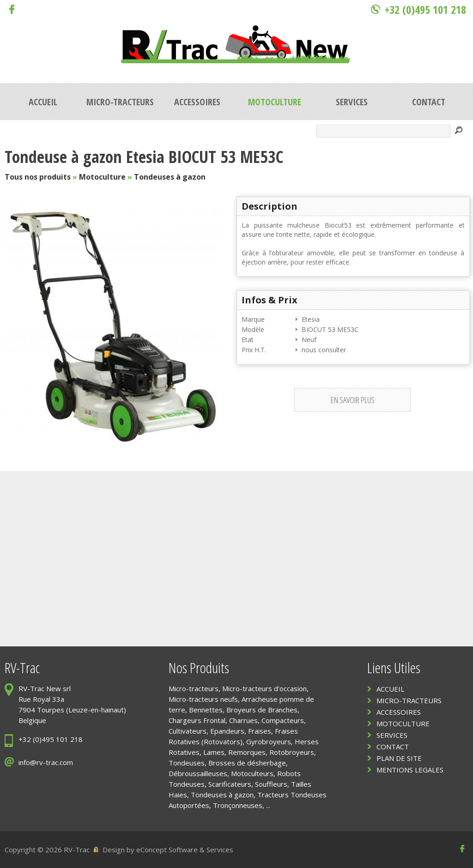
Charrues (243, 720)
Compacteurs (283, 720)
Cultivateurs (188, 731)
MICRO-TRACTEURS (409, 700)
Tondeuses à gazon (170, 177)
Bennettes (206, 710)
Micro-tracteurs (194, 688)
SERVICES (392, 735)
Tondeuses (187, 763)
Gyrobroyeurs (269, 741)
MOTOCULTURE (403, 723)
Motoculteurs (252, 773)
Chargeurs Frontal (197, 720)
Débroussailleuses (198, 773)
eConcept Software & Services (185, 850)
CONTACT (393, 747)
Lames (214, 752)
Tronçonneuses (238, 805)
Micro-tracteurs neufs (203, 699)
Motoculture (102, 177)
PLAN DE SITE (399, 758)
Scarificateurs (230, 784)
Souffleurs (271, 784)
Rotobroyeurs (292, 752)
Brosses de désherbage (247, 763)
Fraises (260, 731)
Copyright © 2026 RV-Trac (47, 850)
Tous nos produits (38, 177)
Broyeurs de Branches (262, 710)
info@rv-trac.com (46, 762)
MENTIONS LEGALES (410, 770)
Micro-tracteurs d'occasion (264, 688)
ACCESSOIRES (399, 712)
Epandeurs (227, 731)
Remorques (247, 752)
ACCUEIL (390, 689)
